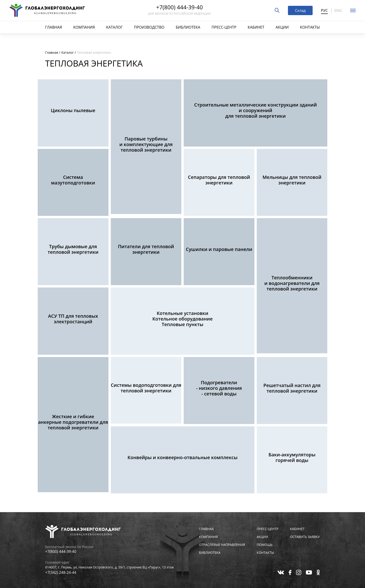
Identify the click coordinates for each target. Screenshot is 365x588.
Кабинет (256, 27)
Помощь (265, 545)
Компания (84, 27)
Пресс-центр (224, 27)
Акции (282, 27)
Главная (54, 27)
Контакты (310, 27)
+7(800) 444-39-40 (180, 8)
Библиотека (188, 27)
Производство (149, 27)
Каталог (114, 27)
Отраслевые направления (222, 545)
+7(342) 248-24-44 (61, 572)
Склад (300, 10)
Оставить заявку (305, 537)
